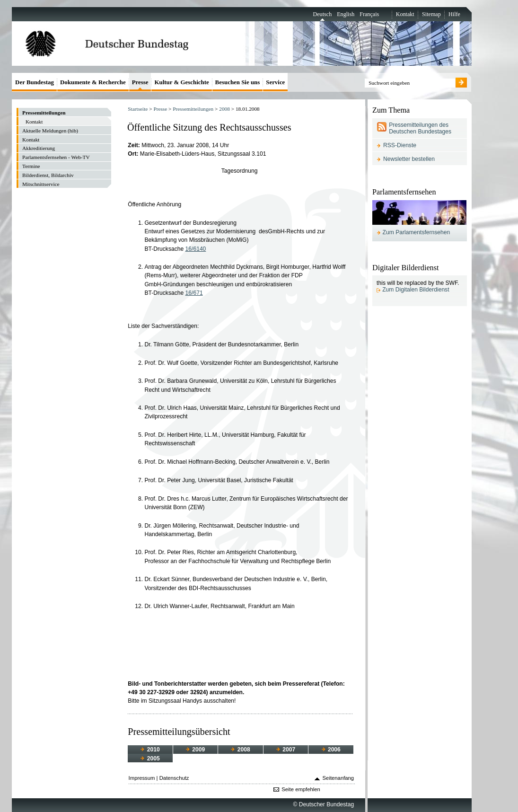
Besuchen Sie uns (238, 82)
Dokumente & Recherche (93, 82)
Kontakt (405, 14)
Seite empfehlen (301, 789)
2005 (150, 759)
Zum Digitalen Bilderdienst (416, 290)
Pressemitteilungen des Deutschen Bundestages (420, 128)
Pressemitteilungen (193, 109)
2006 (331, 750)
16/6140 (196, 249)
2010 (150, 750)
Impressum (142, 778)
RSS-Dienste (400, 145)
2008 (224, 109)
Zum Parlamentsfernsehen (417, 232)
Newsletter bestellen (409, 159)
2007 (286, 750)
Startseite (138, 109)
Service (275, 82)
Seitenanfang (338, 778)
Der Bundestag (35, 82)
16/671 (194, 293)
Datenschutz (174, 778)
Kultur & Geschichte (181, 82)
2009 (195, 750)
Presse (160, 109)
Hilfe (454, 14)
